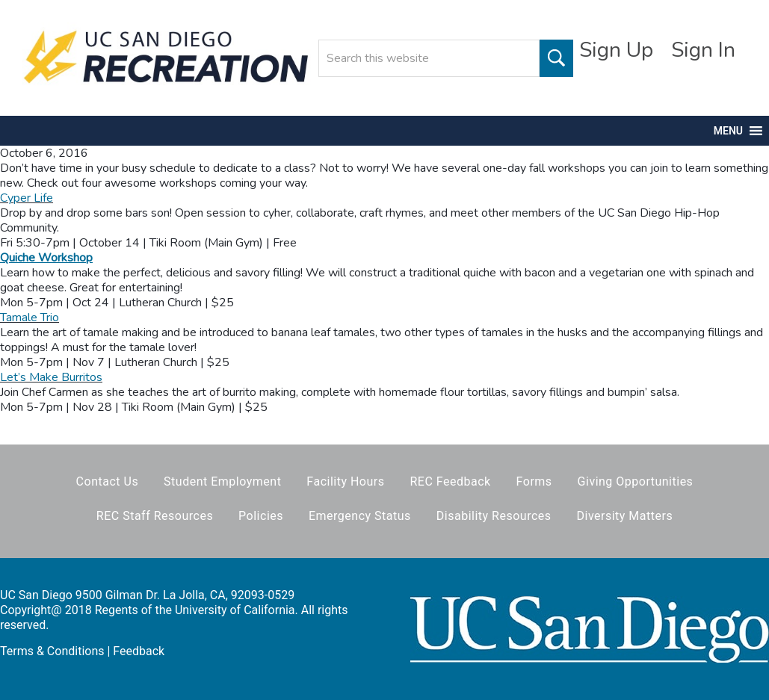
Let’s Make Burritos (51, 377)
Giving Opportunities (636, 481)
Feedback (139, 651)
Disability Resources (494, 516)
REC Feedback (450, 481)
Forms (534, 481)
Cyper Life (27, 198)
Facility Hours (345, 481)
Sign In (703, 50)
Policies (261, 516)
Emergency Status (360, 516)
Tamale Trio (30, 318)
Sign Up (616, 50)
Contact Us (108, 481)
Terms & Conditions (52, 651)
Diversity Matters (625, 516)
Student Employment (222, 481)
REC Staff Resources (155, 516)
